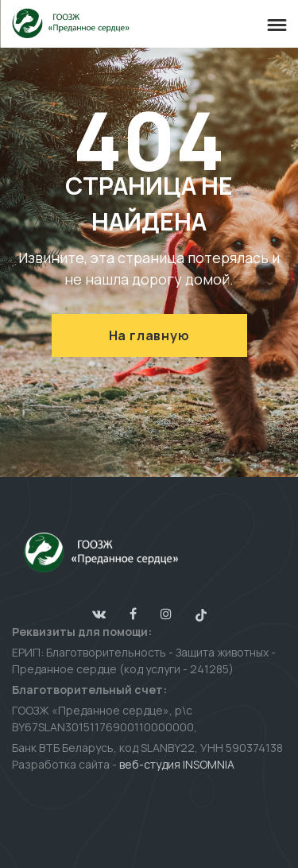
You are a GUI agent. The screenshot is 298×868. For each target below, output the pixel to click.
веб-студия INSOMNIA (177, 764)
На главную (149, 335)
